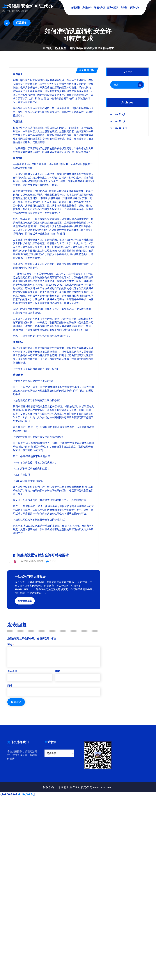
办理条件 (87, 8)
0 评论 (51, 568)
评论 (11, 651)
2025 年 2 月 (120, 121)
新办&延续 (113, 8)
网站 (10, 692)
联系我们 (22, 23)
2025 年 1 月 (120, 128)
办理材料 (75, 8)
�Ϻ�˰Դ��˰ (26, 794)
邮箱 (58, 678)
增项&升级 (100, 8)
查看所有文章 (25, 607)
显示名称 (12, 678)
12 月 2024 (87, 77)
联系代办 (134, 8)
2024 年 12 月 (120, 135)
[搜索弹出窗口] (7, 23)
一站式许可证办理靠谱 (30, 583)
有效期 (124, 8)
